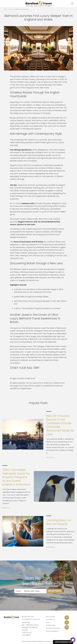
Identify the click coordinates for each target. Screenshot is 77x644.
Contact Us (50, 620)
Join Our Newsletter (63, 642)
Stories (12, 9)
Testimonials (51, 625)
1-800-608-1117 (27, 633)
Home (5, 9)
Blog (48, 622)
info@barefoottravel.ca (32, 619)
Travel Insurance (52, 631)
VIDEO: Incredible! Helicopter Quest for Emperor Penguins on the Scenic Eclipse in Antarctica (16, 477)
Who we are (50, 617)
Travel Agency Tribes (49, 641)
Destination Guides (53, 628)
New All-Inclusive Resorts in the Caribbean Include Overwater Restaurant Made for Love (60, 425)
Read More (51, 457)
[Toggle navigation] (72, 3)
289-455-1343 (29, 617)
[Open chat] (73, 640)
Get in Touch (55, 591)
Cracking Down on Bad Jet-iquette (59, 522)
